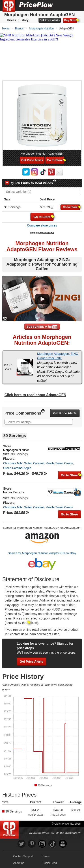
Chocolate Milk (13, 463)
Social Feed (50, 863)
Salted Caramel (34, 463)
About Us (19, 863)
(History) (23, 20)
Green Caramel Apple (17, 468)
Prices (12, 20)
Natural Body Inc (14, 492)
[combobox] (42, 192)
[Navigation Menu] (76, 5)
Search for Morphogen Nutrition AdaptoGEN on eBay (42, 553)
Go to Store (56, 160)
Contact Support (23, 856)
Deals (46, 856)
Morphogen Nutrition (16, 450)
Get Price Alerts (50, 20)
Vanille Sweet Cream (59, 463)
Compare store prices (42, 225)
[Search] (66, 5)
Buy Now (70, 20)
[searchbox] (43, 192)
